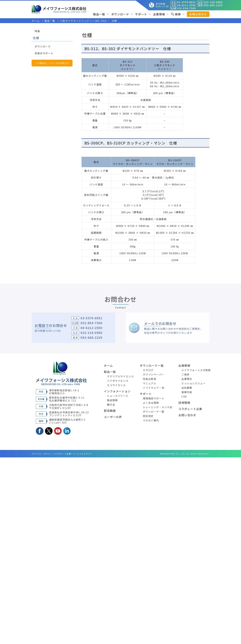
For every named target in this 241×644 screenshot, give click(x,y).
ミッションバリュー (193, 383)
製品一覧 (101, 14)
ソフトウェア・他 (154, 388)
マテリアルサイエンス (120, 376)
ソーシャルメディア (82, 454)
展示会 (111, 405)
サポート (143, 14)
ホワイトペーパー (154, 374)
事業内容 (187, 392)
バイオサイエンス (118, 381)
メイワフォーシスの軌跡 (196, 370)
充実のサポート (44, 53)
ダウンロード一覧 (152, 365)
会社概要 (187, 388)
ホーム (108, 365)
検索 (178, 14)
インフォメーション (117, 391)
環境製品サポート (154, 398)
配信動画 (110, 411)
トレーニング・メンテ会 (158, 407)
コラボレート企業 (190, 409)
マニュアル (150, 383)
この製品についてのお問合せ (52, 63)
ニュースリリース (118, 396)
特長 (37, 31)
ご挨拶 (185, 374)
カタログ (148, 370)
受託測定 (148, 416)
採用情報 (184, 403)
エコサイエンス (116, 385)
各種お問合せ (198, 14)
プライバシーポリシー (42, 454)
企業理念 (187, 379)
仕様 (36, 38)
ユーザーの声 (113, 417)
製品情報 (112, 400)
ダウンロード (122, 14)
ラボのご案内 (151, 420)
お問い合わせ (187, 415)
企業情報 (161, 14)
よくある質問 (151, 403)
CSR (184, 396)
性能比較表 (150, 379)
